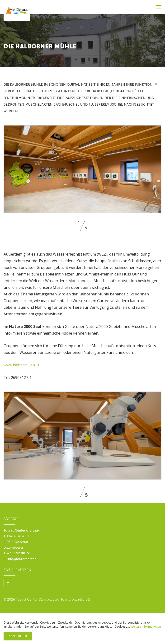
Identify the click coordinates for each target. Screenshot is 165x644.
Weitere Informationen (146, 627)
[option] (82, 169)
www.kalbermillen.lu (21, 365)
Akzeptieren (18, 636)
